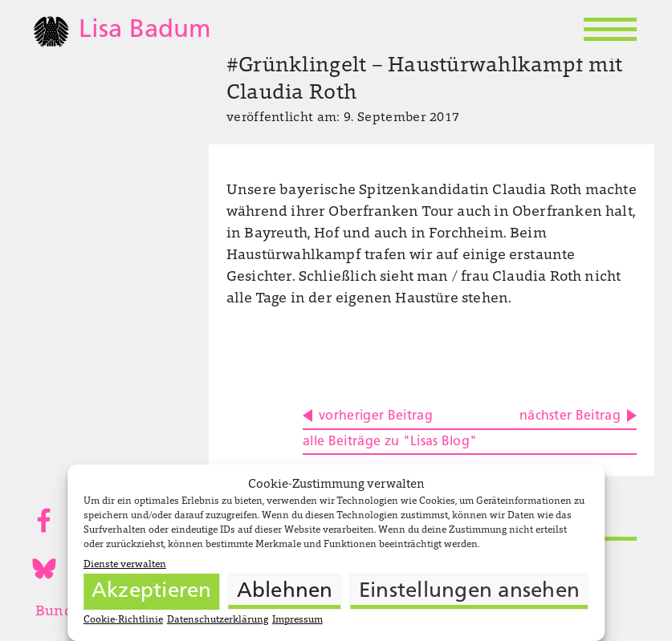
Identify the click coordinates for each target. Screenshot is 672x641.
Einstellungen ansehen (469, 592)
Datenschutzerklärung (218, 620)
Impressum (297, 620)
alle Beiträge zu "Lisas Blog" (390, 442)
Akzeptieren (152, 592)
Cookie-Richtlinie (123, 620)
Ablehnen (285, 592)
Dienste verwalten (125, 565)
